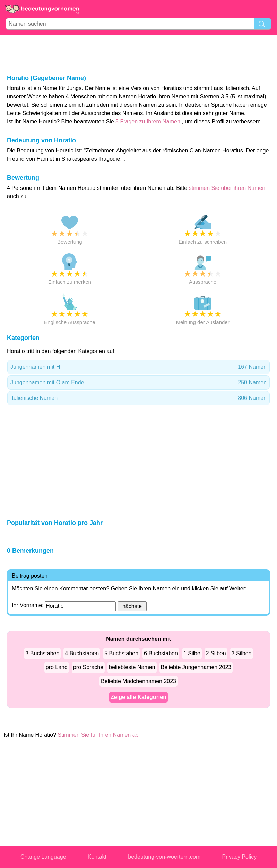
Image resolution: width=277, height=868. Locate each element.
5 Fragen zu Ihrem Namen (148, 121)
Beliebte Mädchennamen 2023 (138, 681)
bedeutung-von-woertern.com (164, 857)
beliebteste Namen (132, 667)
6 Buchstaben (161, 653)
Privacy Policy (240, 857)
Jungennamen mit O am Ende (138, 383)
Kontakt (97, 857)
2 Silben (216, 653)
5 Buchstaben (121, 653)
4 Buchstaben (82, 653)
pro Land (57, 667)
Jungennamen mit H (138, 367)
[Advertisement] (139, 54)
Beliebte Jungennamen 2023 (196, 667)
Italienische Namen (138, 398)
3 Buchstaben (42, 653)
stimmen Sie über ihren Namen (227, 188)
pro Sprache (88, 667)
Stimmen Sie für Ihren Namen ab (98, 735)
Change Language (43, 857)
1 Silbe (192, 653)
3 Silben (242, 653)
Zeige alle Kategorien (138, 697)
